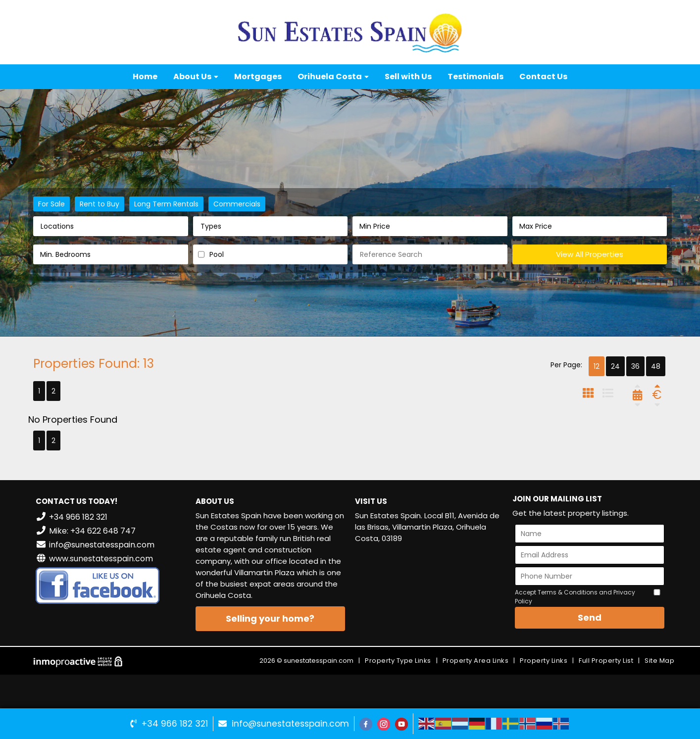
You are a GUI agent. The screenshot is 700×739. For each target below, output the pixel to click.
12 (597, 366)
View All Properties (590, 254)
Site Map (659, 661)
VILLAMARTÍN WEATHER (430, 589)
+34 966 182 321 (175, 724)
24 (615, 366)
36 (635, 366)
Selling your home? (270, 618)
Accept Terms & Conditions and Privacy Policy (575, 597)
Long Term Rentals (166, 204)
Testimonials (475, 76)
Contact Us (543, 76)
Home (145, 76)
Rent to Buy (100, 204)
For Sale (51, 204)
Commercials (237, 204)
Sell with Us (408, 76)
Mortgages (258, 76)
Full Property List (606, 661)
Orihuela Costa (333, 76)
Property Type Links (398, 661)
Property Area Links (476, 661)
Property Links (544, 661)
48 (656, 366)
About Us (196, 76)
